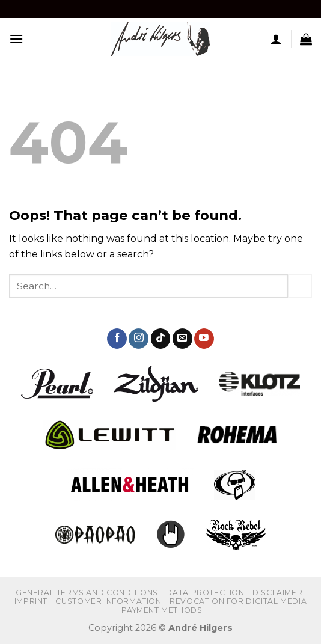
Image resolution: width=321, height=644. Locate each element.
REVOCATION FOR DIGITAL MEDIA (238, 601)
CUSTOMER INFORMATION (108, 601)
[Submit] (300, 286)
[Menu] (16, 39)
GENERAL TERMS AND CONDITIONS (87, 593)
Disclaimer (277, 593)
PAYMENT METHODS (162, 610)
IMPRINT (31, 601)
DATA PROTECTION (205, 593)
